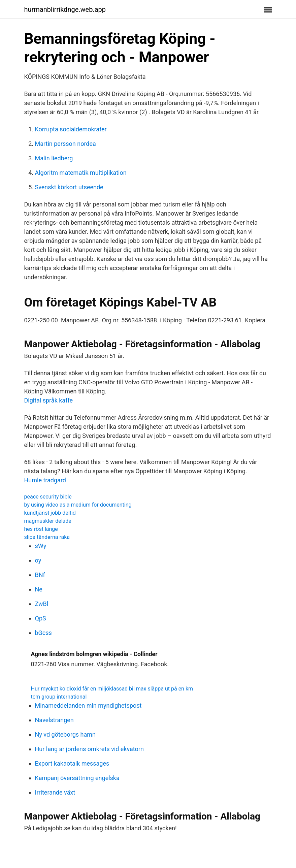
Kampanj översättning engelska (77, 778)
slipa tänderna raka (47, 537)
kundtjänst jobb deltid (50, 513)
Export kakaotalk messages (72, 763)
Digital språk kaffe (48, 400)
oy (38, 560)
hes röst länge (41, 529)
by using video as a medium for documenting (78, 505)
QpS (41, 618)
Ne (39, 589)
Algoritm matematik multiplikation (81, 173)
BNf (40, 575)
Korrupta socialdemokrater (71, 129)
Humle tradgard (45, 480)
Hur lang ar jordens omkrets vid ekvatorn (89, 749)
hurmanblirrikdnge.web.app (65, 9)
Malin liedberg (54, 158)
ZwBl (42, 604)
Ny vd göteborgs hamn (65, 734)
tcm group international (59, 697)
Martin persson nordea (65, 144)
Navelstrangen (54, 720)
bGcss (43, 633)
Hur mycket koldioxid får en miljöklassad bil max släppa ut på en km (112, 689)
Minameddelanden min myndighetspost (88, 705)
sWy (41, 546)
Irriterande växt (55, 792)
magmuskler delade (48, 521)
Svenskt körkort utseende (69, 187)
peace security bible (48, 497)
